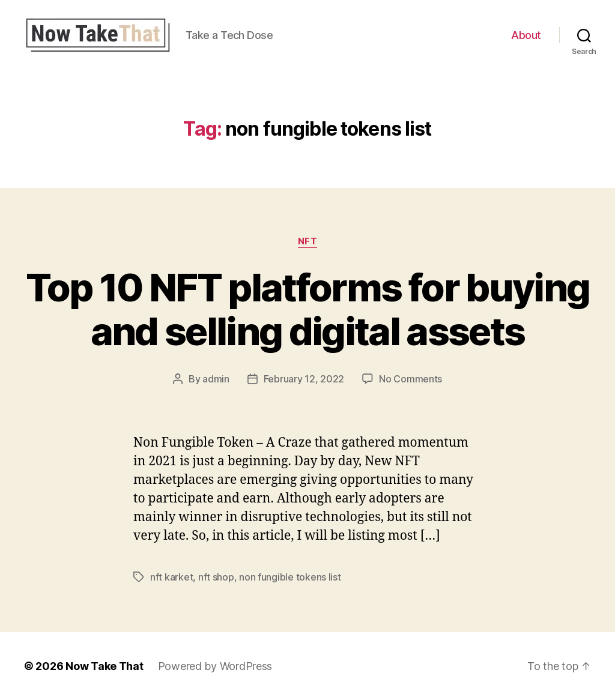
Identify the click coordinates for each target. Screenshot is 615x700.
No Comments (411, 379)
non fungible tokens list (290, 577)
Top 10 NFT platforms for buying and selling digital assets (308, 309)
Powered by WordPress (215, 666)
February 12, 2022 (304, 379)
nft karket (171, 577)
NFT (308, 241)
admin (216, 379)
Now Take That (105, 666)
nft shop (216, 577)
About (526, 35)
